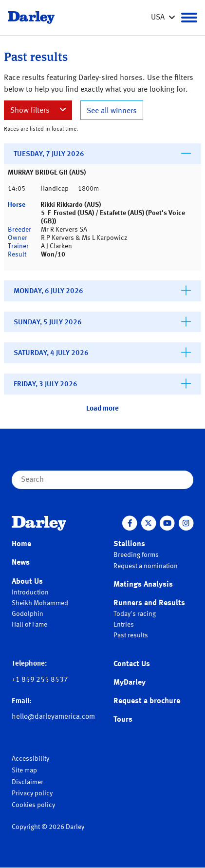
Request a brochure (147, 701)
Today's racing (135, 614)
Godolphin (28, 614)
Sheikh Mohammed (40, 603)
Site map (24, 770)
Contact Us (132, 664)
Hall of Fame (29, 625)
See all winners (112, 111)
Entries (124, 625)
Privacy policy (32, 793)
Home (21, 544)
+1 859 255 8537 (40, 680)
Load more (102, 409)
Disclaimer (28, 782)
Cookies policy (33, 805)
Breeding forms (136, 555)
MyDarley (130, 683)
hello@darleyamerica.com (53, 717)
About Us (27, 582)
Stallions (129, 544)
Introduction (30, 592)
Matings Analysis (143, 585)
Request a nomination (146, 566)
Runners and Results (149, 603)
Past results (131, 635)
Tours (123, 720)
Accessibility (30, 759)
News (21, 563)
